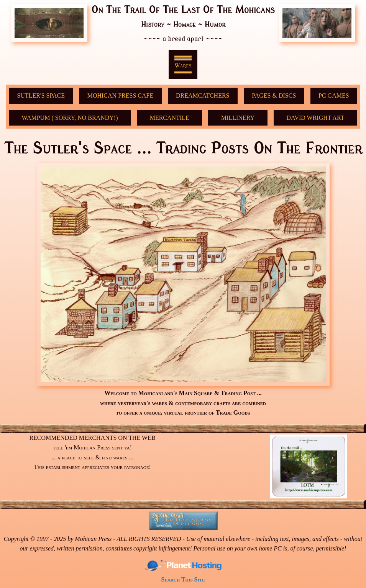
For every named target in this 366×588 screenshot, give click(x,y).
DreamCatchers (203, 96)
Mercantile (170, 118)
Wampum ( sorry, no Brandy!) (70, 118)
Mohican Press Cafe (120, 96)
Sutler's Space (41, 96)
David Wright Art (315, 118)
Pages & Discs (274, 96)
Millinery (238, 118)
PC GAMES (334, 96)
